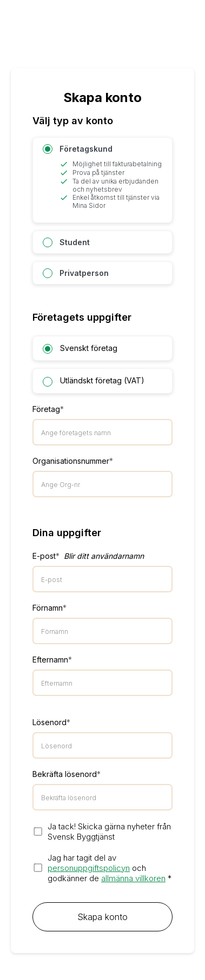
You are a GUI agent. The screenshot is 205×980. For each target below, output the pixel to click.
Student (66, 242)
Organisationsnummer (73, 461)
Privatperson (76, 273)
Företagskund (102, 177)
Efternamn (52, 660)
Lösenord (51, 722)
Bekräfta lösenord (67, 774)
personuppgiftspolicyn (89, 868)
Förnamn (49, 608)
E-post (88, 556)
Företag (48, 409)
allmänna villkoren (133, 878)
